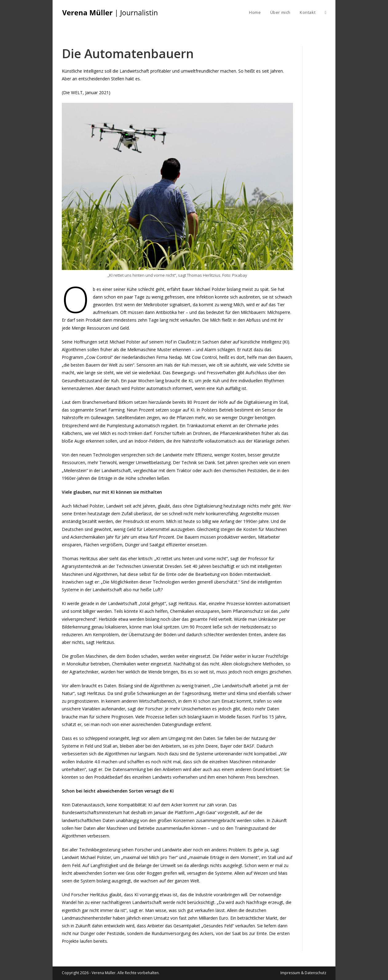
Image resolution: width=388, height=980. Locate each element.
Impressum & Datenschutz (303, 973)
